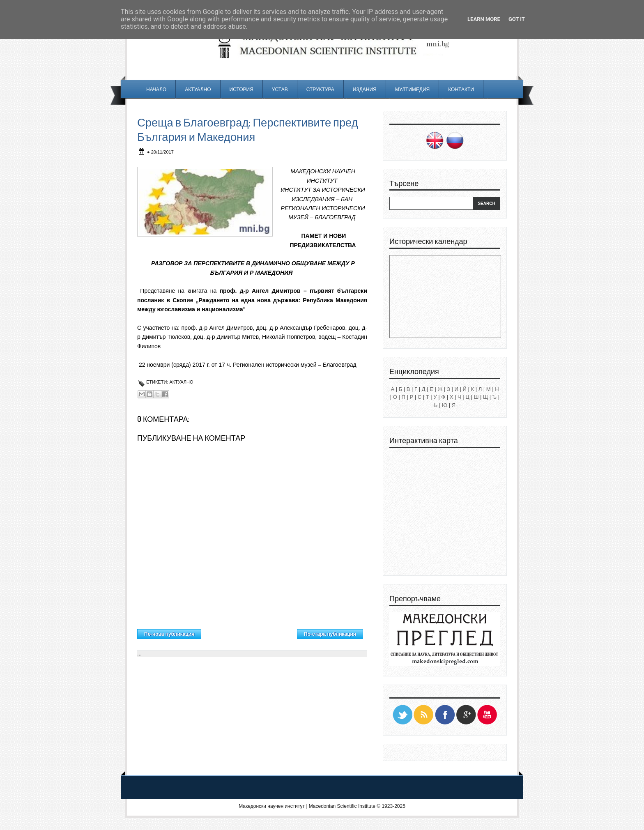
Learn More (484, 19)
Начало (156, 89)
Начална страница (249, 632)
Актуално (198, 89)
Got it (517, 19)
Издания (365, 89)
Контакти (461, 89)
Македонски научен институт (272, 806)
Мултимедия (412, 89)
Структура (320, 89)
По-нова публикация (169, 634)
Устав (280, 89)
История (241, 89)
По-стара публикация (330, 634)
